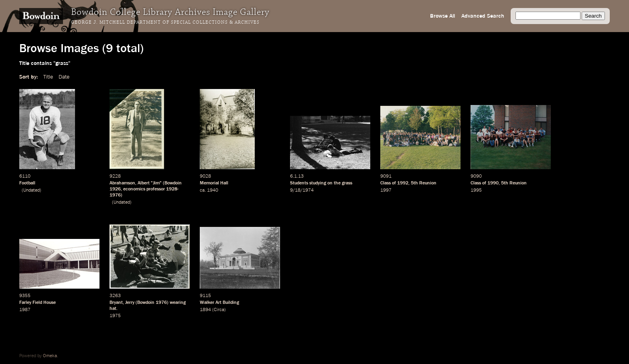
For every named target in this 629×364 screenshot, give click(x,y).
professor (156, 189)
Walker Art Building (219, 303)
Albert (144, 183)
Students (299, 183)
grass (347, 183)
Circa (219, 310)
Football (27, 183)
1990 (493, 183)
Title (48, 77)
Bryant (116, 303)
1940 (213, 190)
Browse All (442, 16)
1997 (386, 190)
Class (386, 183)
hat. (114, 309)
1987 (25, 310)
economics (134, 189)
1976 (161, 303)
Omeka (50, 356)
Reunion (428, 183)
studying (318, 183)
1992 (403, 183)
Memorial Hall (214, 183)
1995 (476, 190)
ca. (203, 190)
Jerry (130, 303)
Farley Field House (38, 303)
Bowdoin (173, 183)
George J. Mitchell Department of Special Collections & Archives (165, 22)
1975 (115, 316)
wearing (178, 303)
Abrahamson (122, 183)
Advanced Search (483, 16)
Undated (31, 190)
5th (414, 183)
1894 (205, 310)
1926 (115, 189)
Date (64, 77)
